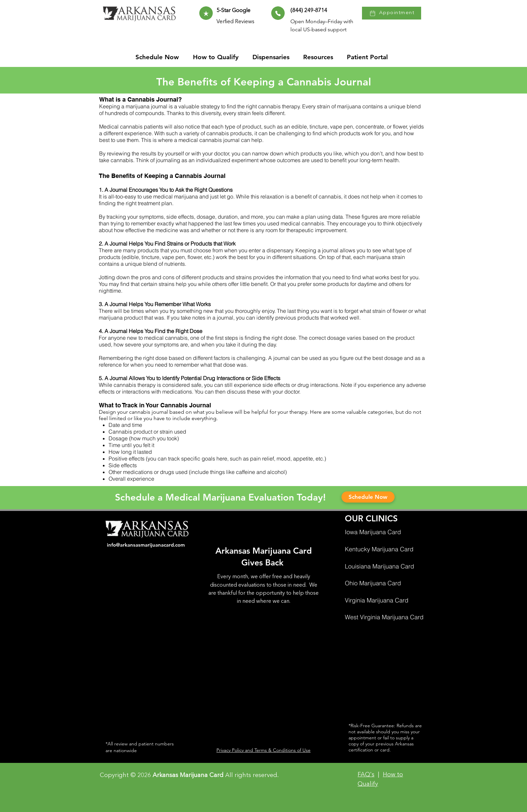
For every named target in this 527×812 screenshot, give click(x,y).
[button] (320, 57)
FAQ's (366, 775)
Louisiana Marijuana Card (379, 566)
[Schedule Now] (368, 497)
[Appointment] (392, 13)
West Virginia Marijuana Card (384, 617)
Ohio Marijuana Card (373, 583)
